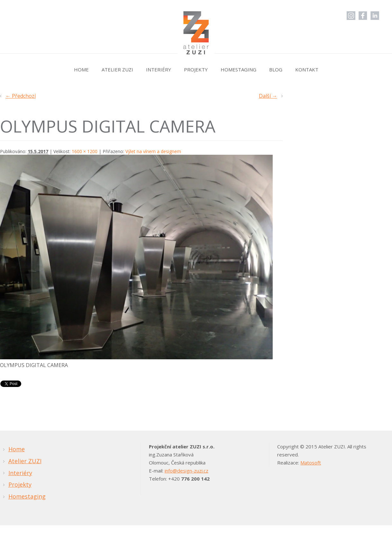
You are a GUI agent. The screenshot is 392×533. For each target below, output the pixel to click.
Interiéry (159, 69)
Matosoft (311, 463)
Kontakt (307, 69)
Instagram (351, 16)
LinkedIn (375, 16)
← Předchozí (21, 96)
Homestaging (238, 69)
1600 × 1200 (85, 151)
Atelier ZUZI (117, 69)
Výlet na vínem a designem (153, 151)
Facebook (363, 16)
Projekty (196, 69)
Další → (268, 96)
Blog (276, 69)
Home (81, 69)
